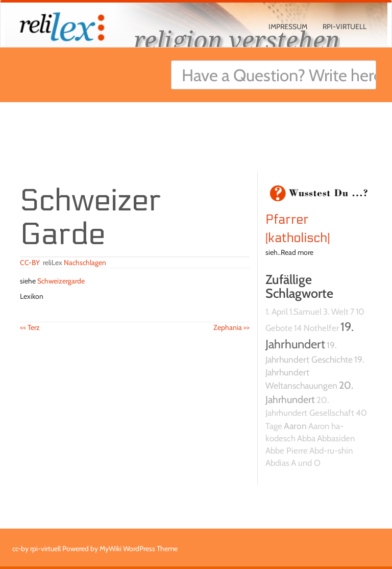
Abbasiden (336, 438)
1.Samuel (305, 312)
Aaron (295, 426)
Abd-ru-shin (331, 451)
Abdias (277, 463)
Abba (306, 438)
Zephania (231, 327)
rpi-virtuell (345, 27)
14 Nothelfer (316, 328)
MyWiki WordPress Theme (139, 549)
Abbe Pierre (287, 451)
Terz (30, 327)
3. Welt (336, 312)
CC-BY (30, 263)
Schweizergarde (61, 281)
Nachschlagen (85, 263)
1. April (277, 312)
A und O (306, 463)
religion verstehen (237, 40)
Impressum (288, 27)
